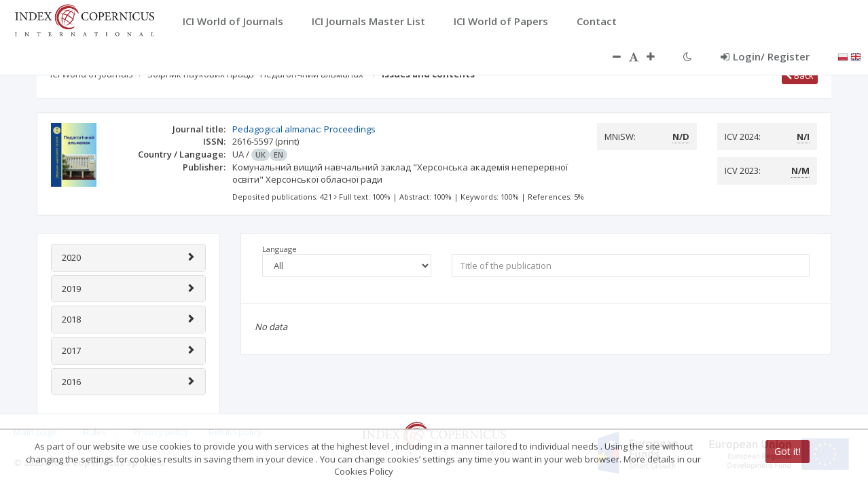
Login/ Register (765, 56)
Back (800, 75)
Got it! (788, 451)
